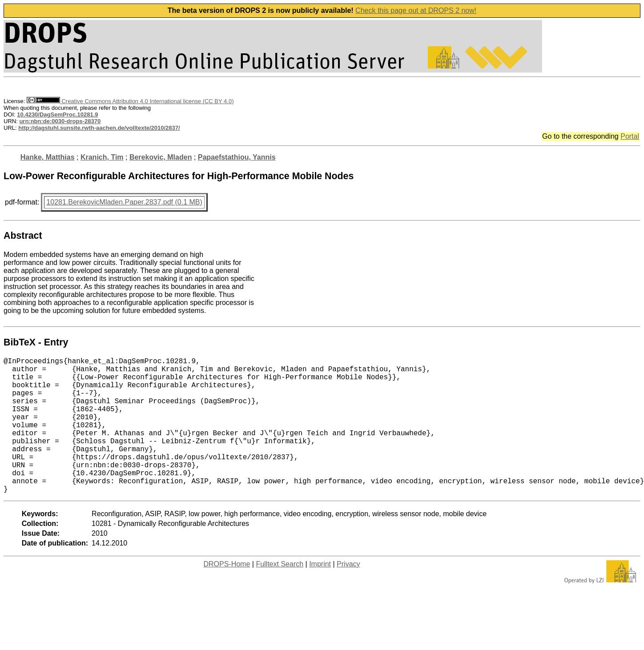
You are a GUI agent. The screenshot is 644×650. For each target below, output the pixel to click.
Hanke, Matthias (48, 157)
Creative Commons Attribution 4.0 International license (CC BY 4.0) (130, 101)
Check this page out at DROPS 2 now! (416, 10)
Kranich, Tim (102, 157)
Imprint (320, 594)
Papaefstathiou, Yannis (237, 157)
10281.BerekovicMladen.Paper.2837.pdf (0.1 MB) (124, 202)
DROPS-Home (227, 594)
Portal (630, 136)
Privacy (348, 594)
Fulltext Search (280, 594)
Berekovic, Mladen (161, 157)
